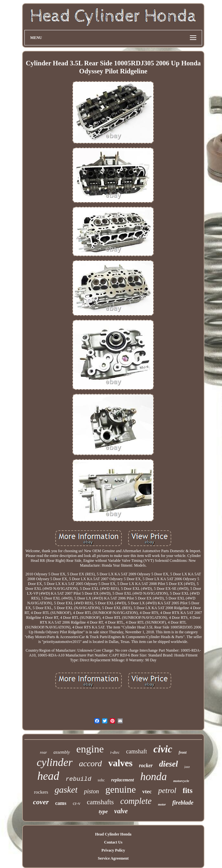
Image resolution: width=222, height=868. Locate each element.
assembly (62, 752)
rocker (146, 765)
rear (43, 752)
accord (90, 764)
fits (188, 791)
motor (162, 804)
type (103, 811)
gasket (66, 790)
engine (90, 749)
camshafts (100, 802)
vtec (147, 792)
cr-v (76, 803)
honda (154, 777)
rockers (41, 792)
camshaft (136, 751)
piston (91, 791)
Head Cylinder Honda (113, 834)
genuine (121, 789)
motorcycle (181, 781)
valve (121, 811)
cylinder (54, 762)
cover (41, 802)
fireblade (183, 803)
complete (136, 801)
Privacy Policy (113, 850)
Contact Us (113, 842)
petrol (167, 790)
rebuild (78, 779)
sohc (101, 780)
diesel (168, 764)
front (183, 752)
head (48, 776)
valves (120, 763)
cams (61, 803)
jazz (187, 767)
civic (163, 749)
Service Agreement (113, 858)
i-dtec (115, 752)
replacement (123, 780)
